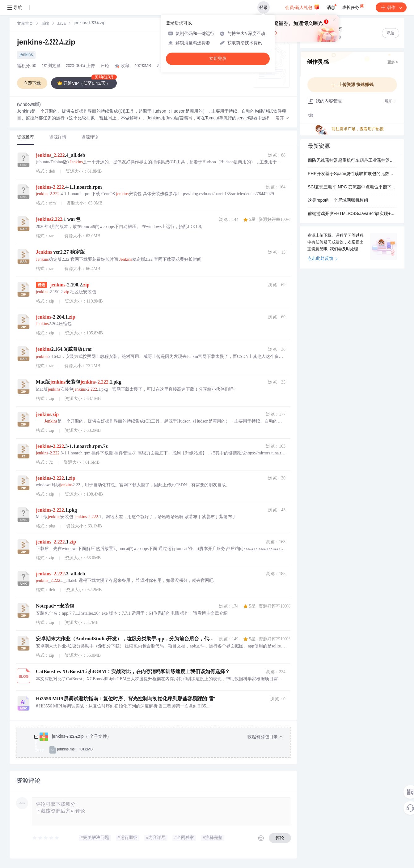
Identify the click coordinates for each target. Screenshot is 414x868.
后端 (45, 24)
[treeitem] (158, 743)
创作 (391, 7)
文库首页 (25, 24)
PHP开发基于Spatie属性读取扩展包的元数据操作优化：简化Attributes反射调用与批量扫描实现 (352, 174)
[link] (25, 24)
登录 (264, 7)
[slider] (46, 838)
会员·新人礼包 (302, 7)
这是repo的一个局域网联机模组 (338, 201)
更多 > (393, 62)
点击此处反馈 (323, 259)
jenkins (26, 55)
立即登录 (218, 59)
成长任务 (353, 6)
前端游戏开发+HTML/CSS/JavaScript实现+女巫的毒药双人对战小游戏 (352, 214)
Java (61, 24)
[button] (282, 119)
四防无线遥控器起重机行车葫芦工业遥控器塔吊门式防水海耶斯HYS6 (352, 161)
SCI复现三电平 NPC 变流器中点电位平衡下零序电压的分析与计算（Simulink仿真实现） (352, 187)
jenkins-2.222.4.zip (46, 43)
